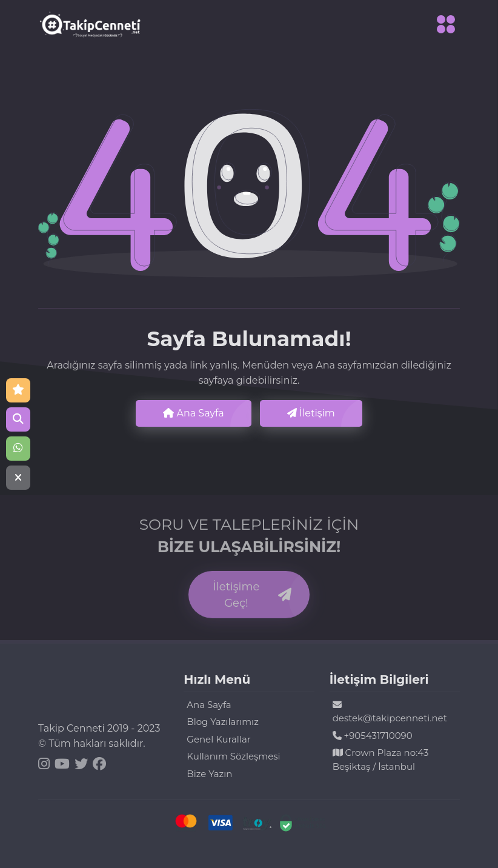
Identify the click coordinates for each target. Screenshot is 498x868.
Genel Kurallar (218, 739)
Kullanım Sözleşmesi (233, 756)
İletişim (311, 413)
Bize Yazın (209, 774)
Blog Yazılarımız (223, 722)
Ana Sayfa (193, 413)
